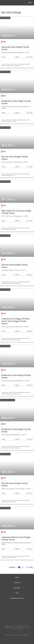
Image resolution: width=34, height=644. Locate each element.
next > (31, 567)
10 (27, 567)
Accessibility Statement (15, 627)
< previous (12, 567)
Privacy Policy (22, 626)
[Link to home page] (3, 3)
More (30, 3)
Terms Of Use (10, 626)
